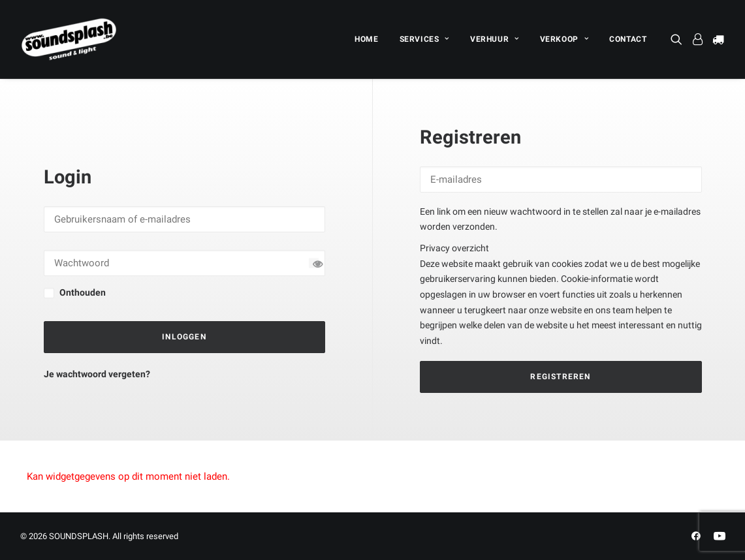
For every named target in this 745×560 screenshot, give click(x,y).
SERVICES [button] (424, 39)
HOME (366, 39)
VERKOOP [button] (564, 39)
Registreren (560, 377)
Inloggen (184, 337)
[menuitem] (366, 39)
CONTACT (628, 39)
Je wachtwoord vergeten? (97, 374)
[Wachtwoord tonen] (314, 263)
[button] (679, 39)
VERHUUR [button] (495, 39)
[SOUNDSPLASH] (69, 39)
